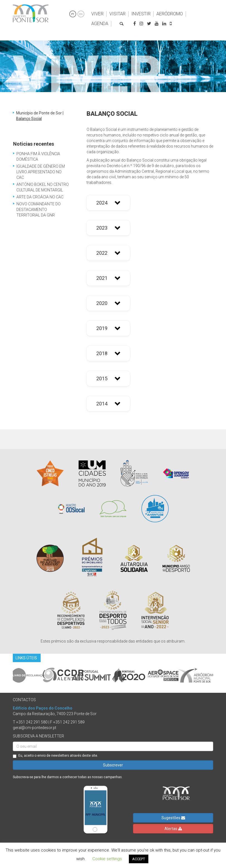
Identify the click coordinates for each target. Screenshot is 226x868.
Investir (141, 14)
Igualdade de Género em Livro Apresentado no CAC (41, 172)
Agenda (100, 24)
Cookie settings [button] (107, 859)
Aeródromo (170, 14)
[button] (108, 203)
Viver (97, 14)
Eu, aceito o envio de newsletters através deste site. (55, 756)
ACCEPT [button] (139, 859)
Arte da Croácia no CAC (40, 197)
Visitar (117, 14)
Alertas (173, 829)
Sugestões (173, 818)
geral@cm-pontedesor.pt (35, 728)
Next (217, 675)
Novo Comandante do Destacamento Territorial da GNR (39, 210)
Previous (9, 675)
